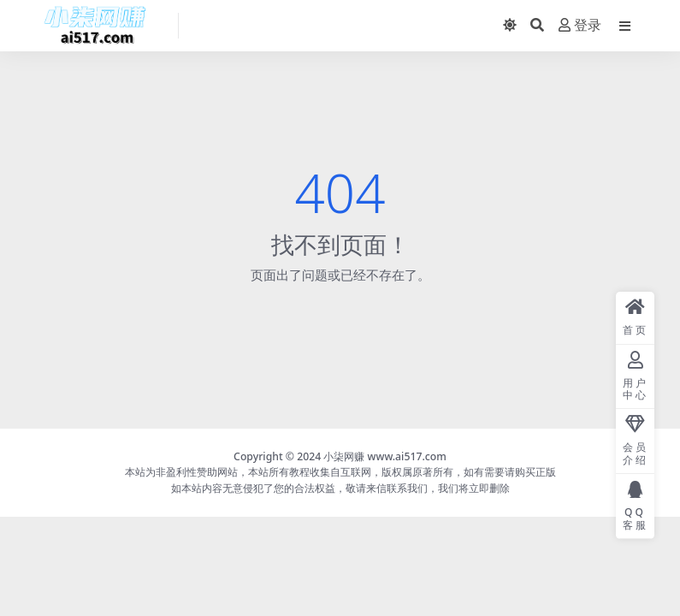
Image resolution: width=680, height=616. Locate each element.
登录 (580, 25)
